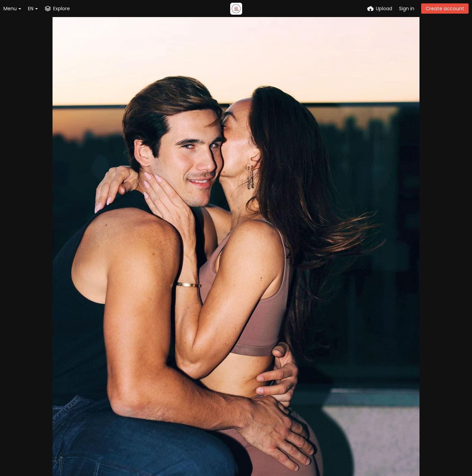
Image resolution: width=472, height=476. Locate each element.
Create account (445, 9)
